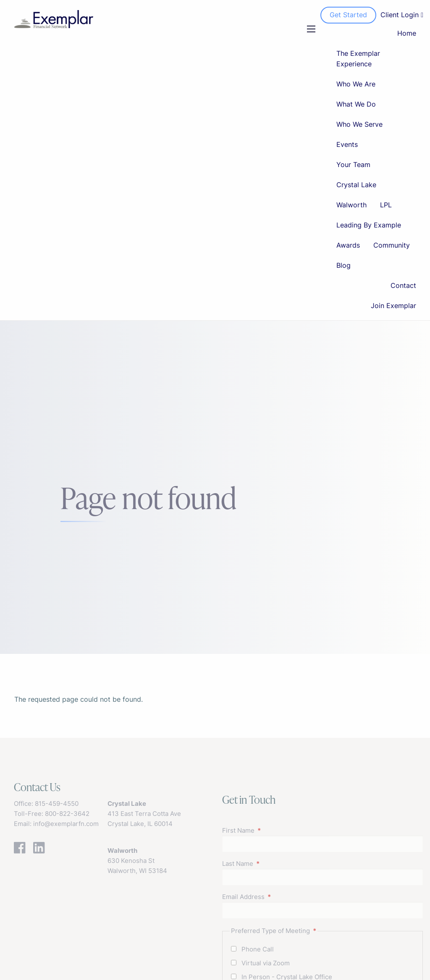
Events (347, 144)
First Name (271, 830)
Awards (348, 245)
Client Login (402, 15)
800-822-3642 (67, 814)
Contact (403, 285)
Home (407, 33)
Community (392, 245)
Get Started (348, 15)
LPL (386, 205)
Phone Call (258, 949)
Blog (343, 265)
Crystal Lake (356, 185)
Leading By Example (369, 225)
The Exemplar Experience (358, 59)
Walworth (351, 205)
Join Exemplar (393, 306)
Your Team (353, 165)
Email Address (276, 897)
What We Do (356, 104)
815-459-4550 (57, 804)
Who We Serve (359, 124)
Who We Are (356, 84)
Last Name (270, 864)
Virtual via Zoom (266, 963)
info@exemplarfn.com (66, 824)
